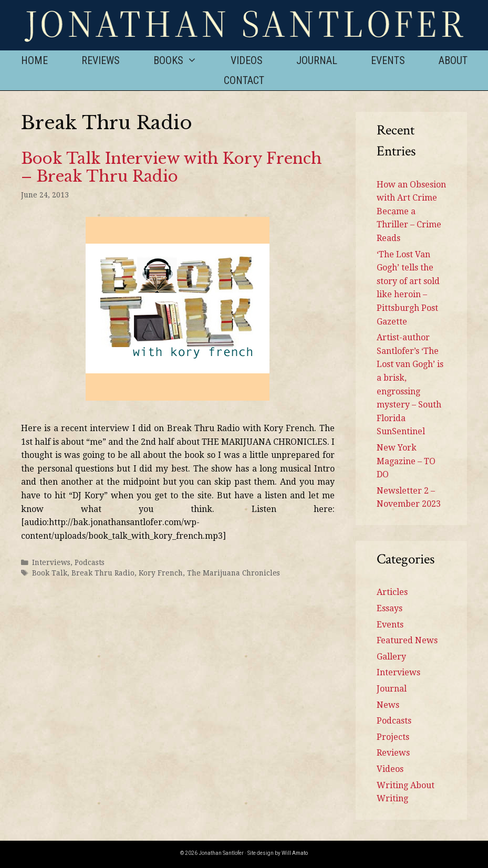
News (388, 705)
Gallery (391, 657)
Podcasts (90, 562)
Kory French (161, 573)
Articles (392, 592)
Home (34, 60)
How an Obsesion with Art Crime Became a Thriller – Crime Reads (411, 211)
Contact (244, 80)
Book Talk (50, 573)
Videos (247, 60)
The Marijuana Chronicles (233, 573)
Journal (317, 60)
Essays (390, 608)
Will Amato (295, 853)
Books (184, 60)
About (453, 60)
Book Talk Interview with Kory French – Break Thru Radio (172, 168)
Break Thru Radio (103, 573)
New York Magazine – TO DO (406, 461)
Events (388, 60)
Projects (393, 737)
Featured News (407, 640)
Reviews (101, 60)
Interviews (51, 562)
